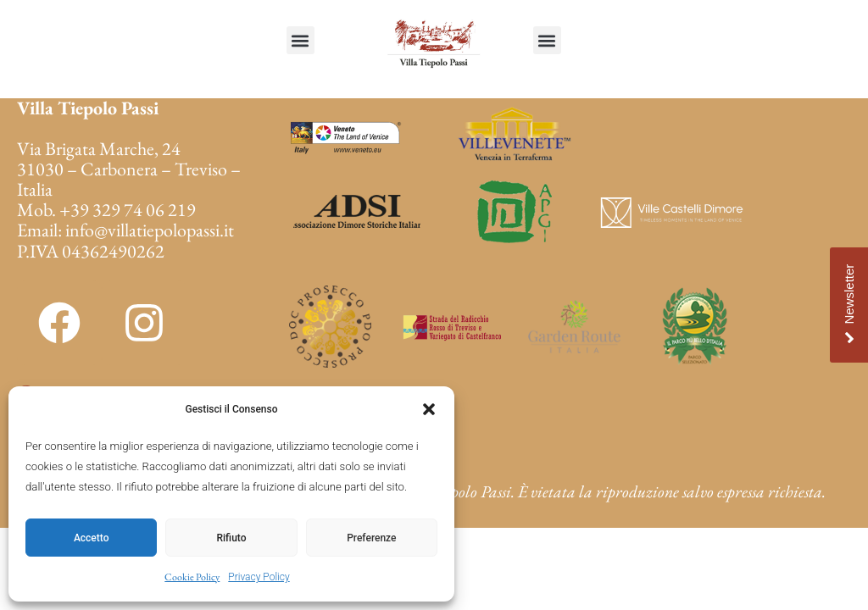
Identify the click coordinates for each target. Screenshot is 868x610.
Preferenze (371, 538)
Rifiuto (232, 538)
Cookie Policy (192, 577)
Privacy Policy (259, 577)
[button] (429, 409)
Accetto (92, 538)
